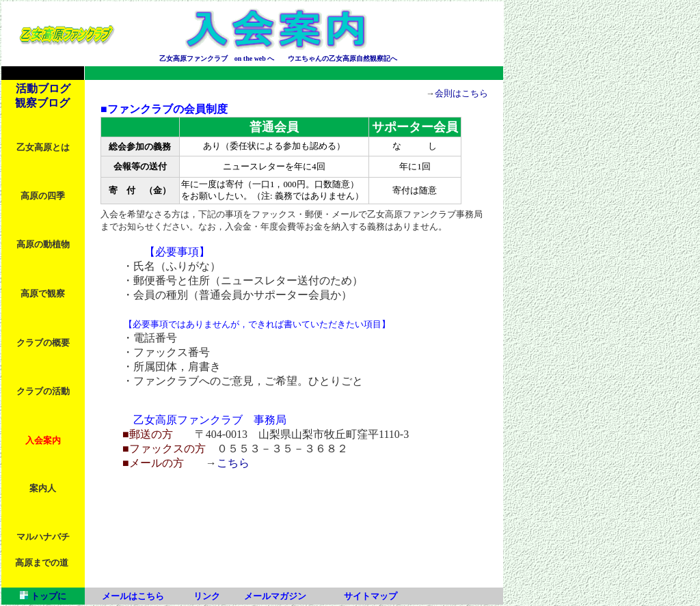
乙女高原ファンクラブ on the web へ (217, 58)
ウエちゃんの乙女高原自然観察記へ (342, 58)
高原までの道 (42, 563)
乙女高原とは (43, 148)
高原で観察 (43, 294)
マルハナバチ (43, 537)
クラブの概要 (43, 343)
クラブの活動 (43, 391)
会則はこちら (461, 94)
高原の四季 (43, 196)
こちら (233, 463)
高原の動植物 (43, 245)
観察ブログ (42, 103)
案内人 (43, 488)
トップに (47, 596)
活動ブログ (43, 88)
